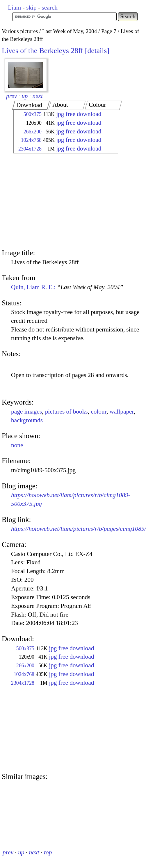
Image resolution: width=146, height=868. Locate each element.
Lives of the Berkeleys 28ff (42, 51)
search (49, 8)
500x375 (33, 114)
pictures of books (66, 412)
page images (26, 412)
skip (31, 8)
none (17, 445)
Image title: (18, 253)
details (97, 51)
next (38, 96)
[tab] (31, 105)
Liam (14, 8)
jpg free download (79, 114)
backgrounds (27, 420)
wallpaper (122, 412)
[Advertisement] (60, 202)
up (25, 96)
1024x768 (31, 140)
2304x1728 (30, 149)
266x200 (33, 132)
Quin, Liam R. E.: (67, 287)
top (48, 852)
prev (11, 96)
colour (99, 412)
